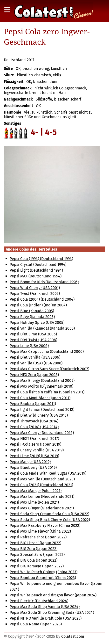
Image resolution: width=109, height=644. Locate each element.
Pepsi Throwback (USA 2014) (34, 421)
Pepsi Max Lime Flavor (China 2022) (40, 531)
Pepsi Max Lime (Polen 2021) (34, 502)
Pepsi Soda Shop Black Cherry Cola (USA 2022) (50, 520)
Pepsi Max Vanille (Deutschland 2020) (42, 479)
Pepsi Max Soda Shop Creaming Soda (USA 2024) (52, 612)
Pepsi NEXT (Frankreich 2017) (34, 438)
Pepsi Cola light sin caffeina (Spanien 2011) (47, 392)
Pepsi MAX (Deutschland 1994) (36, 276)
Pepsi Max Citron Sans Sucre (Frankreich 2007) (49, 369)
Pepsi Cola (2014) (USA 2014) (34, 427)
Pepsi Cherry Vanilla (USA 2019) (37, 450)
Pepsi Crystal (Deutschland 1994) (38, 264)
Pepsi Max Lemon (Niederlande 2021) (42, 496)
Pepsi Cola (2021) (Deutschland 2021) (41, 485)
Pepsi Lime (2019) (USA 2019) (34, 456)
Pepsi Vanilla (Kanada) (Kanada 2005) (42, 328)
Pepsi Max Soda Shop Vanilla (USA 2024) (45, 607)
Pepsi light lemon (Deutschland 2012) (42, 409)
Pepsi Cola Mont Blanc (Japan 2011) (40, 398)
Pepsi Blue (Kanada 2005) (32, 311)
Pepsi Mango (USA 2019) (30, 462)
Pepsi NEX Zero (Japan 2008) (34, 375)
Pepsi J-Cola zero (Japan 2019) (35, 444)
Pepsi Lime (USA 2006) (29, 346)
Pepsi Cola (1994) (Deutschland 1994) (41, 259)
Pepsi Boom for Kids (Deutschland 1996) (44, 282)
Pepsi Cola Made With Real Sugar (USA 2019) (48, 473)
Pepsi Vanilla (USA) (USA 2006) (36, 363)
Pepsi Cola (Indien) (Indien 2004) (38, 305)
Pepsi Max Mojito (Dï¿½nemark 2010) (41, 386)
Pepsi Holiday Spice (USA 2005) (37, 322)
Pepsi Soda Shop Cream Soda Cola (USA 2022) (49, 514)
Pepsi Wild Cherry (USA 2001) (35, 288)
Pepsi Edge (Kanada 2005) (32, 317)
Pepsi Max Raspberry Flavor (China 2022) (45, 525)
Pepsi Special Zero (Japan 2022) (37, 554)
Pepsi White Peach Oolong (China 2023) (44, 572)
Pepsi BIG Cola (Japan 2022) (34, 560)
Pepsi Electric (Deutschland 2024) (39, 601)
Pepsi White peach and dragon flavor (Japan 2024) (53, 595)
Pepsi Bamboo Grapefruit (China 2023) (43, 578)
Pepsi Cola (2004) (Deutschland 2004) (42, 299)
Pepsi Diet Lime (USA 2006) (33, 334)
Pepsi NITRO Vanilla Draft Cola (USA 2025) (46, 618)
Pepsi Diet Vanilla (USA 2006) (35, 357)
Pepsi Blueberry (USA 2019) (33, 467)
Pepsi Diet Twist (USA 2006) (33, 340)
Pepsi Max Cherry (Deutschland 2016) (42, 433)
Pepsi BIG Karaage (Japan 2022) (37, 566)
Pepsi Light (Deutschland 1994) (36, 270)
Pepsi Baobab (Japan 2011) (33, 404)
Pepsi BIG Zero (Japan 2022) (34, 549)
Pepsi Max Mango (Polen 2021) (36, 491)
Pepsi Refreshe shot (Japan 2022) (38, 537)
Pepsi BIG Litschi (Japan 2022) (35, 543)
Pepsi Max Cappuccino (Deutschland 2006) (47, 351)
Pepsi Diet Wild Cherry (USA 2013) (39, 415)
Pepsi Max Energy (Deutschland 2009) (42, 380)
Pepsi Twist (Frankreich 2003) (35, 293)
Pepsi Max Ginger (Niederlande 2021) (42, 508)
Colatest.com (73, 636)
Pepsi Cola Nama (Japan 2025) (36, 624)
